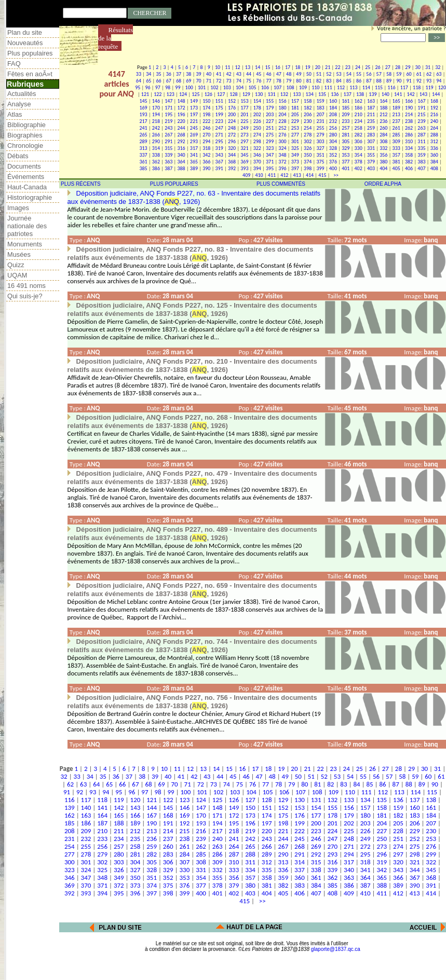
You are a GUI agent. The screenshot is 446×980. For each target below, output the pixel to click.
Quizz (16, 265)
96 (147, 87)
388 (181, 168)
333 (396, 148)
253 (295, 128)
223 (219, 121)
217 (143, 121)
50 (309, 74)
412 (284, 175)
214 (409, 114)
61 (419, 74)
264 (434, 128)
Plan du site (25, 32)
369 (244, 162)
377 (346, 162)
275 (270, 135)
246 (206, 128)
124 (183, 94)
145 (143, 101)
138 (360, 94)
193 (143, 114)
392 (232, 168)
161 (346, 101)
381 (396, 162)
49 (299, 74)
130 (259, 94)
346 (257, 155)
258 (359, 128)
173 (194, 108)
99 (178, 87)
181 (295, 108)
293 (194, 141)
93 (429, 81)
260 (383, 128)
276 (282, 135)
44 (249, 74)
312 (434, 141)
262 (409, 128)
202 (257, 114)
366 (206, 162)
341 (194, 155)
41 (219, 74)
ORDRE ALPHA (383, 184)
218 (156, 121)
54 (349, 74)
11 (227, 67)
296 (232, 141)
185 (346, 108)
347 (270, 155)
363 (168, 162)
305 (346, 141)
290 (156, 141)
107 (278, 87)
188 (383, 108)
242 (156, 128)
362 (156, 162)
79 (289, 81)
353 (346, 155)
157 (295, 101)
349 (295, 155)
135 (322, 94)
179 (270, 108)
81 (309, 81)
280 (333, 135)
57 (379, 74)
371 (270, 162)
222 (206, 121)
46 (269, 74)
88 (379, 81)
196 (181, 114)
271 (219, 135)
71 (209, 81)
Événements (26, 177)
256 (333, 128)
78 (279, 81)
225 (244, 121)
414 (310, 175)
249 (244, 128)
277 (295, 135)
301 (295, 141)
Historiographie (30, 197)
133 (297, 94)
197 (194, 114)
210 (359, 114)
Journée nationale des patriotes (27, 226)
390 (206, 168)
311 (421, 141)
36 (169, 74)
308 (383, 141)
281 (346, 135)
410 (259, 175)
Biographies (25, 135)
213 (396, 114)
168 (434, 101)
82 (319, 81)
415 (322, 175)
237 (396, 121)
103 (227, 87)
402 (359, 168)
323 (270, 148)
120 (442, 87)
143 (423, 94)
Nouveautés (25, 43)
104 (240, 87)
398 (308, 168)
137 (348, 94)
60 (409, 74)
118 (417, 87)
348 (282, 155)
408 (434, 168)
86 (359, 81)
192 (434, 108)
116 (391, 87)
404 (383, 168)
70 (199, 81)
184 (333, 108)
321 (244, 148)
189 (396, 108)
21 (328, 67)
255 (320, 128)
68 (179, 81)
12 (238, 67)
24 (358, 67)
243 (168, 128)
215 (421, 114)
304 (333, 141)
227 (270, 121)
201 (244, 114)
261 (396, 128)
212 (383, 114)
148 (181, 101)
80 (299, 81)
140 (386, 94)
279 (320, 135)
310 (409, 141)
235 (371, 121)
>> (335, 175)
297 (244, 141)
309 (396, 141)
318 (206, 148)
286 (409, 135)
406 (409, 168)
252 (282, 128)
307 (371, 141)
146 (156, 101)
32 (438, 67)
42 (228, 74)
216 (434, 114)
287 (421, 135)
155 (270, 101)
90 (399, 81)
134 (310, 94)
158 (308, 101)
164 (383, 101)
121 (145, 94)
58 (389, 74)
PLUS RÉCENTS (81, 184)
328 (333, 148)
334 (409, 148)
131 (271, 94)
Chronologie (25, 146)
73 (228, 81)
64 (139, 81)
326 (308, 148)
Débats (18, 156)
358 (409, 155)
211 (371, 114)
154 (257, 101)
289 (143, 141)
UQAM (17, 275)
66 (158, 81)
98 (168, 87)
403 (371, 168)
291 (168, 141)
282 (359, 135)
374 (308, 162)
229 (295, 121)
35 (158, 74)
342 (206, 155)
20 (318, 67)
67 (169, 81)
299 (270, 141)
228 (282, 121)
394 (257, 168)
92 (419, 81)
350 (308, 155)
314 (156, 148)
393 (244, 168)
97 (158, 87)
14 (258, 67)
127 (221, 94)
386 (156, 168)
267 (168, 135)
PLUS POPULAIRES (174, 184)
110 (315, 87)
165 (396, 101)
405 (396, 168)
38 (188, 74)
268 (181, 135)
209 (346, 114)
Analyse (19, 104)
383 (421, 162)
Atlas (15, 114)
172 (181, 108)
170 (156, 108)
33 (139, 74)
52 (329, 74)
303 (320, 141)
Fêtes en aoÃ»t (30, 74)
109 (303, 87)
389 (194, 168)
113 (353, 87)
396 (282, 168)
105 (252, 87)
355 (371, 155)
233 (346, 121)
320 (232, 148)
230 (308, 121)
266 (156, 135)
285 (396, 135)
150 (206, 101)
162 (359, 101)
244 (181, 128)
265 (143, 135)
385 (143, 168)
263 (421, 128)
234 (359, 121)
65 (148, 81)
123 (171, 94)
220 (181, 121)
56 (369, 74)
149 (194, 101)
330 (359, 148)
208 (333, 114)
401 (346, 168)
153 (244, 101)
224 (232, 121)
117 (404, 87)
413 (297, 175)
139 (373, 94)
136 (335, 94)
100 (189, 87)
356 (383, 155)
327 (320, 148)
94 (439, 81)
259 (371, 128)
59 (399, 74)
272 (232, 135)
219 (168, 121)
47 (279, 74)
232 (333, 121)
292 (181, 141)
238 (409, 121)
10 (218, 67)
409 (246, 175)
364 (181, 162)
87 (369, 81)
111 (328, 87)
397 (295, 168)
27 (388, 67)
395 (270, 168)
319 (219, 148)
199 (219, 114)
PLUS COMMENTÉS (281, 184)
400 (333, 168)
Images (18, 208)
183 (320, 108)
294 (206, 141)
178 (257, 108)
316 (181, 148)
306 (359, 141)
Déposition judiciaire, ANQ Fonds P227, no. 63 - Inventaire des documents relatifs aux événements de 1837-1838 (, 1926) (194, 197)
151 (219, 101)
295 (219, 141)
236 (383, 121)
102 (214, 87)
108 (290, 87)
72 (219, 81)
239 (421, 121)
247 (219, 128)
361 (143, 162)
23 (348, 67)
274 (257, 135)
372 (282, 162)
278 (308, 135)
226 (257, 121)
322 (257, 148)
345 (244, 155)
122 (158, 94)
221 (194, 121)
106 (265, 87)
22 (337, 67)
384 (434, 162)
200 (232, 114)
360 (434, 155)
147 (168, 101)
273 (244, 135)
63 (439, 74)
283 (371, 135)
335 (421, 148)
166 (409, 101)
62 (429, 74)
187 (371, 108)
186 (359, 108)
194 (156, 114)
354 (359, 155)
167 (421, 101)
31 (428, 67)
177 (244, 108)
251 (270, 128)
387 (168, 168)
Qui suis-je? (25, 296)
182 (308, 108)
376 (333, 162)
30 (418, 67)
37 (179, 74)
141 (398, 94)
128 (233, 94)
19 (308, 67)
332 (383, 148)
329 (346, 148)
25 (368, 67)
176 (232, 108)
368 (232, 162)
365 (194, 162)
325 (295, 148)
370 (257, 162)
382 (409, 162)
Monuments (25, 244)
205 (295, 114)
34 (148, 74)
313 (143, 148)
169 (143, 108)
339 (168, 155)
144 (436, 94)
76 (259, 81)
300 (282, 141)
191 (421, 108)
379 (371, 162)
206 (308, 114)
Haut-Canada (27, 187)
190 (409, 108)
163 (371, 101)
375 (320, 162)
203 (270, 114)
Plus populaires (30, 53)
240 (434, 121)
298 (257, 141)
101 (202, 87)
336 (434, 148)
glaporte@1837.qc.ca (336, 949)
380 (383, 162)
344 (232, 155)
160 (333, 101)
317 (194, 148)
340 (181, 155)
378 (359, 162)
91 (409, 81)
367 (219, 162)
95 (138, 87)
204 (282, 114)
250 (257, 128)
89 (389, 81)
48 (289, 74)
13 (248, 67)
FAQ (14, 64)
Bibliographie (26, 125)
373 (295, 162)
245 (194, 128)
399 (320, 168)
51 (319, 74)
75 (249, 81)
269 (194, 135)
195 (168, 114)
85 (349, 81)
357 (396, 155)
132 (284, 94)
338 (156, 155)
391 (219, 168)
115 (379, 87)
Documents (24, 166)
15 (267, 67)
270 (206, 135)
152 (232, 101)
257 (346, 128)
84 (339, 81)
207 (320, 114)
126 (208, 94)
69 (188, 81)
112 (341, 87)
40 (209, 74)
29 (408, 67)
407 (421, 168)
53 (339, 74)
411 (272, 175)
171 (168, 108)
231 (320, 121)
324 (282, 148)
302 (308, 141)
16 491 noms (26, 286)
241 (143, 128)
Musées (19, 254)
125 (195, 94)
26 (377, 67)
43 (239, 74)
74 (239, 81)
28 (398, 67)
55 (359, 74)
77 (269, 81)
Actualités (22, 94)
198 (206, 114)
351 (320, 155)
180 (282, 108)
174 (206, 108)
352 (333, 155)
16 (278, 67)
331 (371, 148)
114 (366, 87)
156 (282, 101)
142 (410, 94)
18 (298, 67)
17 (288, 67)
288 (434, 135)
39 (199, 74)
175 (219, 108)
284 (383, 135)
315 (168, 148)
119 (429, 87)
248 (232, 128)
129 (246, 94)
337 (143, 155)
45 (259, 74)
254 (308, 128)
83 (329, 81)
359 (421, 155)
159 (320, 101)
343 (219, 155)
